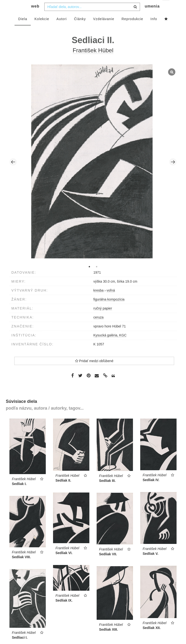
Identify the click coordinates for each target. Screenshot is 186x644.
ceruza (99, 327)
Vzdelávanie (104, 28)
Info (154, 28)
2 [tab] (97, 276)
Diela (23, 28)
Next (173, 172)
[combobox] (92, 16)
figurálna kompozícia (109, 309)
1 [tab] (89, 276)
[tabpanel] (93, 171)
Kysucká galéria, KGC (110, 345)
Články (80, 28)
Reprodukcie (132, 28)
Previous (13, 172)
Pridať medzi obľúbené (94, 370)
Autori (62, 28)
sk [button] (166, 7)
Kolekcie (42, 28)
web (35, 16)
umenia (152, 16)
